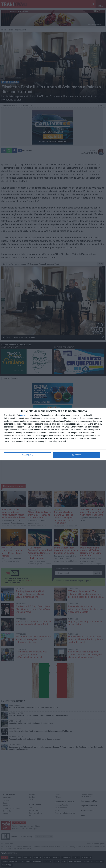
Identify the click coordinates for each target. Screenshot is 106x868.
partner (23, 415)
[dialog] (53, 434)
